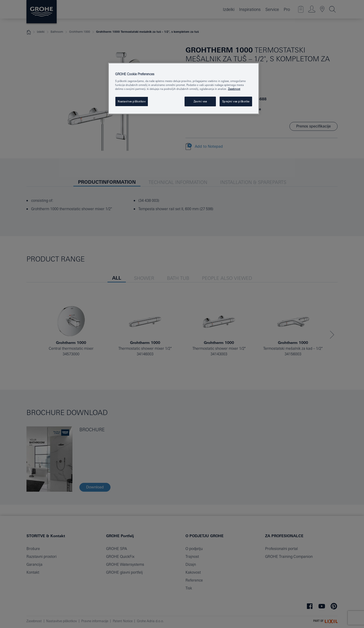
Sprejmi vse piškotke (236, 101)
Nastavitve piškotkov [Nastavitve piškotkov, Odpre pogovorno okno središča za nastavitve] (132, 101)
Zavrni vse (200, 101)
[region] (184, 88)
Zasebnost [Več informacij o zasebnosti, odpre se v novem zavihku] (234, 89)
